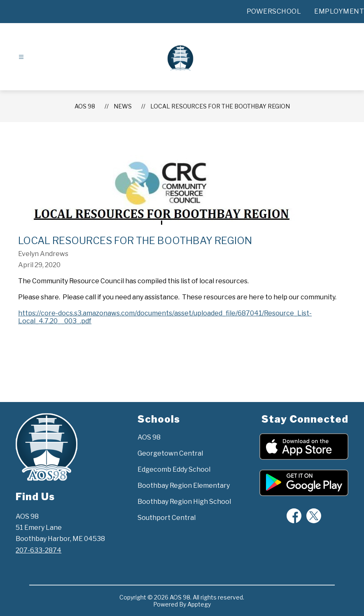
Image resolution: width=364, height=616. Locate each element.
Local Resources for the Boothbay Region (220, 106)
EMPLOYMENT (339, 11)
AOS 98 (85, 106)
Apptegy (199, 604)
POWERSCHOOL (274, 11)
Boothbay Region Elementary (184, 486)
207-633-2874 (38, 550)
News (123, 106)
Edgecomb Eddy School (174, 469)
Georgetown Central (170, 453)
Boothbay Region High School (184, 502)
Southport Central (167, 518)
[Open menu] (21, 57)
